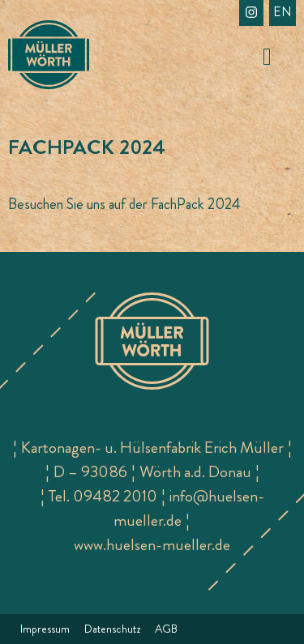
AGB (166, 629)
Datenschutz (112, 629)
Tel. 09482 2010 (103, 496)
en (283, 12)
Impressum (45, 629)
